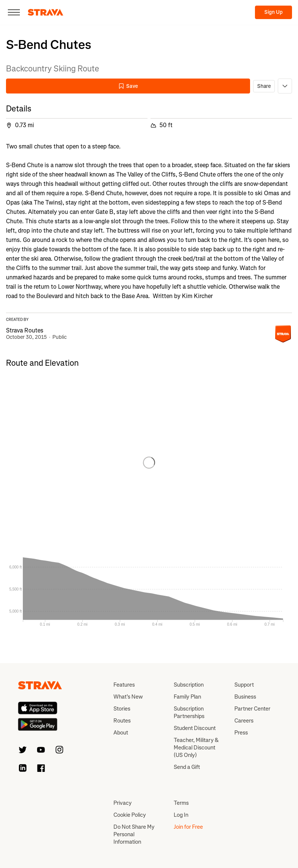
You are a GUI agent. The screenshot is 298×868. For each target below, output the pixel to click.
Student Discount (195, 728)
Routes (122, 721)
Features (124, 685)
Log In (181, 815)
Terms (181, 803)
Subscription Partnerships (189, 712)
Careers (244, 721)
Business (245, 697)
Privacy (123, 803)
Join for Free (188, 827)
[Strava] (45, 12)
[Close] (14, 12)
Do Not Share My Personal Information (134, 834)
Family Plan (187, 697)
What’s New (128, 697)
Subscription (189, 685)
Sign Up (273, 12)
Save (128, 86)
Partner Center (252, 709)
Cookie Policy (130, 815)
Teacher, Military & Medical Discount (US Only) (196, 748)
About (121, 733)
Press (241, 733)
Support (244, 685)
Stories (122, 709)
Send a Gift (187, 767)
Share (264, 86)
